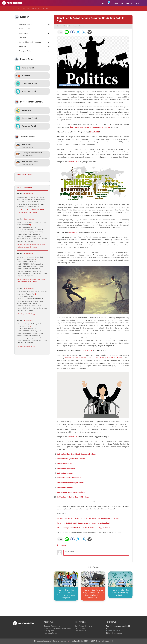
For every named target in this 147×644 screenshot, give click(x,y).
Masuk (129, 3)
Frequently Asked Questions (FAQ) (58, 628)
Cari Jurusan (80, 628)
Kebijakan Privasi (51, 633)
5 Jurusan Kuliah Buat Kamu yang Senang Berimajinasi (120, 593)
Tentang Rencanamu (52, 626)
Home (17, 8)
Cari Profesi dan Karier (84, 626)
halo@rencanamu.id (115, 633)
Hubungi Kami (49, 631)
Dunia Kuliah (25, 8)
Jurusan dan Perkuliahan (40, 8)
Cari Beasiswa (80, 631)
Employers (118, 3)
